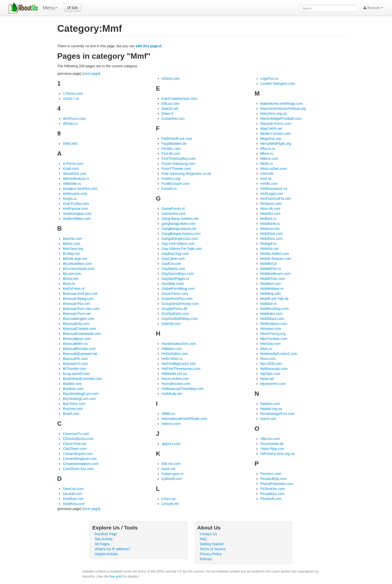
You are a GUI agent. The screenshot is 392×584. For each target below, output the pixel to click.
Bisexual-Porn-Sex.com (81, 309)
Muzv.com (268, 359)
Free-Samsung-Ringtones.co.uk (186, 174)
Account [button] (373, 8)
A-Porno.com (73, 164)
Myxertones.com (273, 384)
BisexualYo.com (75, 359)
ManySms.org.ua (273, 114)
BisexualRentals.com (79, 349)
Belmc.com (71, 244)
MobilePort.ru (271, 269)
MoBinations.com (274, 324)
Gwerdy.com (171, 324)
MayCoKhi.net (271, 129)
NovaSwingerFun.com (277, 414)
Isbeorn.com (171, 424)
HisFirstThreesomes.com (181, 369)
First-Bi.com (171, 154)
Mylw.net (267, 379)
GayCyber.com (173, 259)
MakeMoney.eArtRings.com (282, 104)
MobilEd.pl (268, 264)
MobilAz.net (269, 249)
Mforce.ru (268, 149)
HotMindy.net (172, 394)
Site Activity (104, 539)
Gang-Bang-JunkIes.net (180, 219)
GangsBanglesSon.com (180, 239)
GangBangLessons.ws (179, 229)
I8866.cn (168, 414)
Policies (206, 559)
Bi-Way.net (71, 254)
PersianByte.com (273, 479)
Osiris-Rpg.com (272, 449)
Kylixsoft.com (172, 479)
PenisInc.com (271, 474)
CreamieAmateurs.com (81, 464)
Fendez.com (171, 149)
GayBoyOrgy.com (175, 254)
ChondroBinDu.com (78, 439)
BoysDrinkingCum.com (80, 394)
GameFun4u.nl (173, 209)
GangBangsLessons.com (181, 234)
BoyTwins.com (74, 404)
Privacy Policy (211, 554)
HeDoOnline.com (175, 354)
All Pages (102, 544)
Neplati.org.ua (271, 409)
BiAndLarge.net (75, 259)
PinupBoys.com (272, 494)
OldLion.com (270, 439)
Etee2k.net (170, 109)
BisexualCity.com (76, 324)
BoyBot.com (72, 384)
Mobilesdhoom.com (275, 274)
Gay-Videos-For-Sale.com (182, 249)
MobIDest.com (271, 234)
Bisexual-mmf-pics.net (80, 294)
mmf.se (266, 179)
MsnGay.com (270, 344)
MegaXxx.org (270, 139)
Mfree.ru (267, 154)
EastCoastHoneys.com (179, 99)
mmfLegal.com (272, 194)
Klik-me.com (171, 464)
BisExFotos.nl (73, 289)
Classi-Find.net (74, 444)
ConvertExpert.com (78, 454)
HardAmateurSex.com (179, 344)
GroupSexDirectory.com (180, 304)
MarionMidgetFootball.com (281, 119)
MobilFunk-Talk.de (274, 299)
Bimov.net (70, 279)
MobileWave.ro (272, 289)
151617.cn (71, 99)
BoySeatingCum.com (79, 399)
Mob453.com (270, 214)
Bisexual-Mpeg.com (78, 299)
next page (91, 74)
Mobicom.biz (270, 229)
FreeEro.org (171, 179)
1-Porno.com (73, 94)
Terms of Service (213, 549)
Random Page (106, 534)
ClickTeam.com (75, 449)
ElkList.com (170, 104)
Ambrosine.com (75, 194)
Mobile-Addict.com (275, 254)
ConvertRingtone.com (80, 459)
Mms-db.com (270, 209)
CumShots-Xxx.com (78, 469)
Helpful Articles (106, 554)
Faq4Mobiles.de (174, 144)
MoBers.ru (268, 219)
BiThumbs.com (74, 369)
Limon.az (169, 499)
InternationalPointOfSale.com (184, 419)
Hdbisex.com (172, 349)
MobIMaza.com (272, 319)
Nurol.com (268, 419)
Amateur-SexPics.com (80, 189)
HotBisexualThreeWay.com (182, 389)
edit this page (147, 46)
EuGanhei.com (173, 119)
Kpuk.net (168, 469)
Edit (72, 8)
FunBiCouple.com (175, 184)
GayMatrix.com (173, 269)
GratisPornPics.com (177, 299)
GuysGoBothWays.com (180, 319)
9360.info (70, 144)
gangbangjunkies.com (178, 224)
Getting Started (211, 544)
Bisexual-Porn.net (77, 314)
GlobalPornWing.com (178, 289)
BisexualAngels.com (78, 319)
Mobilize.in (268, 304)
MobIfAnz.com (271, 239)
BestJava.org (73, 249)
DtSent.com (171, 79)
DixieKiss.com (74, 504)
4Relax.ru (70, 124)
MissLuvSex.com (273, 169)
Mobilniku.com (271, 314)
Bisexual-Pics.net (76, 304)
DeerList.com (73, 489)
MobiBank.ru (270, 224)
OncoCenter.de (272, 444)
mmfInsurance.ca (274, 189)
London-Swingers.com (278, 84)
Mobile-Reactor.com (276, 259)
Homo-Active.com (175, 379)
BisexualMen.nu (75, 344)
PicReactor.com (272, 489)
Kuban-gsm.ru (172, 474)
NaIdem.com (270, 404)
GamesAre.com (174, 214)
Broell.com (71, 414)
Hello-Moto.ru (172, 359)
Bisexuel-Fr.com (75, 364)
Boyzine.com (73, 409)
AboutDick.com (74, 174)
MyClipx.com (270, 374)
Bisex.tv (69, 284)
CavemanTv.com (76, 434)
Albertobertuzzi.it (76, 179)
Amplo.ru (70, 199)
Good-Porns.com (175, 294)
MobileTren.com (273, 279)
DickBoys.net (73, 499)
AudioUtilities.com (77, 219)
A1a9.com (71, 169)
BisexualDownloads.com (82, 334)
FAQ (203, 539)
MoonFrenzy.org (273, 334)
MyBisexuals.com (274, 369)
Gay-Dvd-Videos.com (178, 244)
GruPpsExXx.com (175, 314)
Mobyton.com (271, 329)
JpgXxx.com (171, 444)
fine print (116, 576)
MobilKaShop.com (274, 309)
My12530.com (271, 364)
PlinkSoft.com (271, 499)
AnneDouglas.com (77, 214)
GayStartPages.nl (175, 279)
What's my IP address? (113, 549)
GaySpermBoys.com (177, 274)
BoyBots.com (73, 389)
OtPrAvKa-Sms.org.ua (277, 454)
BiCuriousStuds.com (79, 269)
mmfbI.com (269, 184)
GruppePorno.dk (174, 309)
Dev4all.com (72, 494)
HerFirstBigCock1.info (178, 364)
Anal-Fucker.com (76, 204)
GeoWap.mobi (173, 284)
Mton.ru (266, 349)
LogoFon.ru (269, 79)
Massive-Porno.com (276, 124)
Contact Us (208, 534)
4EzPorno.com (74, 119)
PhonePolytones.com (277, 484)
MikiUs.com (269, 159)
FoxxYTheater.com (176, 169)
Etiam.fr (167, 114)
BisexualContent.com (79, 329)
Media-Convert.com (275, 134)
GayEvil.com (171, 264)
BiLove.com (72, 274)
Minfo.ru (267, 164)
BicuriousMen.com (77, 264)
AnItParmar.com (75, 209)
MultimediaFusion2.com (279, 354)
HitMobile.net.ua (174, 374)
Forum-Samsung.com (178, 164)
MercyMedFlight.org (276, 144)
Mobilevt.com (270, 284)
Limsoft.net (170, 504)
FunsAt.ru (169, 189)
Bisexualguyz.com (77, 339)
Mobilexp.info (271, 294)
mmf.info (267, 174)
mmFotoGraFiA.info (275, 199)
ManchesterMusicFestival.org (283, 109)
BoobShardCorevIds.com (82, 379)
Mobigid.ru (268, 244)
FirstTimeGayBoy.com (179, 159)
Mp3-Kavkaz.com (274, 339)
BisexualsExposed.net (80, 354)
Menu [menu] (50, 8)
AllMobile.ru (72, 184)
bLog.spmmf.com (76, 374)
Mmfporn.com (271, 204)
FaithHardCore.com (177, 139)
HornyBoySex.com (176, 384)
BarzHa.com (72, 239)
